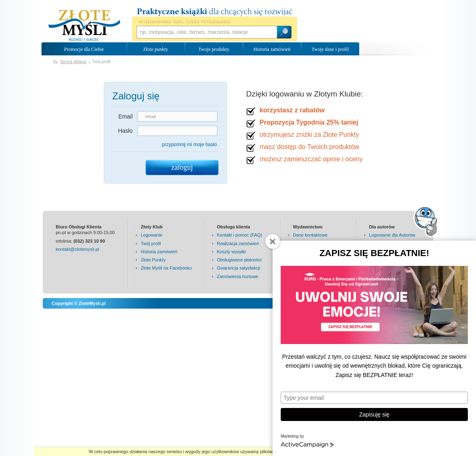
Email (126, 116)
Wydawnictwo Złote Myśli (84, 26)
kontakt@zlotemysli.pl (78, 249)
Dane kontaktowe (310, 235)
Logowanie (152, 235)
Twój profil (151, 243)
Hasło (125, 131)
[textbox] (206, 32)
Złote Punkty (153, 260)
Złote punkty (156, 49)
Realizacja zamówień (238, 243)
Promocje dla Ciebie (84, 49)
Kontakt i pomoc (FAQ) (239, 235)
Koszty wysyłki (231, 252)
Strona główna (73, 62)
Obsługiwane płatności (239, 260)
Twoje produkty (214, 49)
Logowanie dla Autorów (392, 235)
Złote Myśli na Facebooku (166, 268)
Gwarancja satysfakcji (238, 268)
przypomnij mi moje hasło (189, 145)
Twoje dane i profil (330, 49)
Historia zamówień (272, 49)
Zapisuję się (374, 414)
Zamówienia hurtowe (238, 276)
